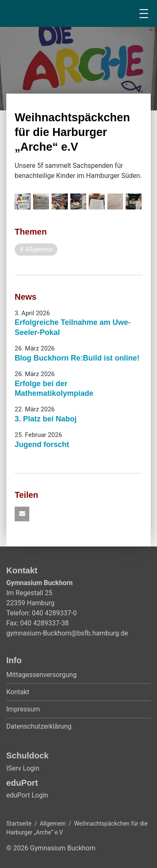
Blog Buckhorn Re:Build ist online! (77, 358)
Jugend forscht (42, 444)
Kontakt (18, 692)
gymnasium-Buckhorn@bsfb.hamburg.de (67, 633)
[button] (22, 514)
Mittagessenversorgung (41, 675)
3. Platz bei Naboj (46, 419)
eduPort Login (27, 795)
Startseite (19, 824)
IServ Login (23, 768)
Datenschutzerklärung (39, 726)
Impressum (23, 709)
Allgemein (53, 824)
